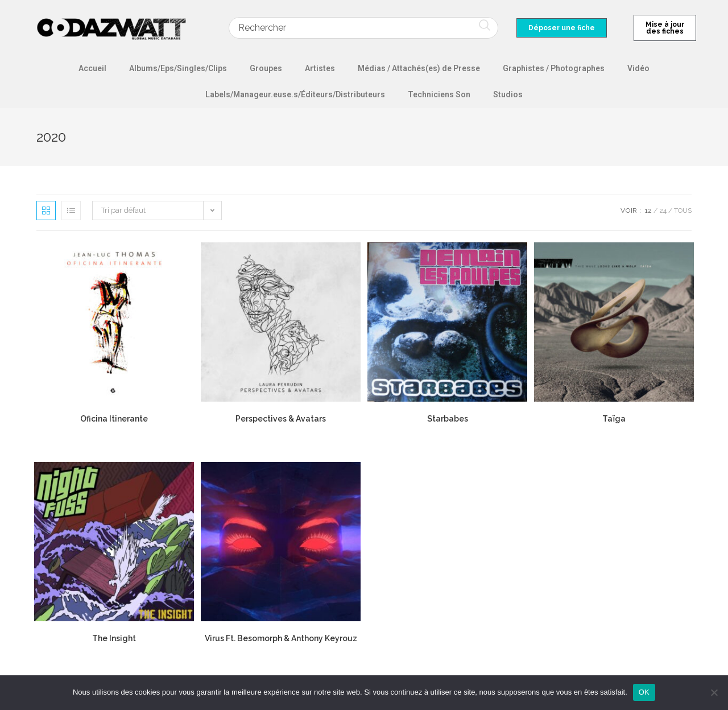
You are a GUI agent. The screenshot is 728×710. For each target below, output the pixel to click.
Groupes (266, 68)
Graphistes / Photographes (554, 68)
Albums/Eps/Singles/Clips (178, 68)
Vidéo (638, 68)
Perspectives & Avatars (281, 419)
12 (648, 210)
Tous (683, 210)
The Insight (114, 638)
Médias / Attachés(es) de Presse (419, 68)
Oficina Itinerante (114, 419)
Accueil (92, 68)
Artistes (320, 68)
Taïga (614, 419)
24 (663, 210)
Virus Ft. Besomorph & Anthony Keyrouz (281, 638)
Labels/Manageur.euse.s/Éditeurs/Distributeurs (295, 94)
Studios (508, 94)
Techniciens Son (439, 94)
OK (644, 692)
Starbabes (448, 419)
